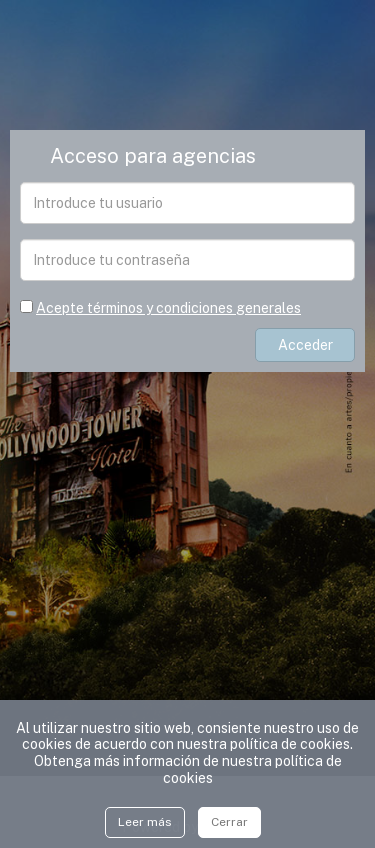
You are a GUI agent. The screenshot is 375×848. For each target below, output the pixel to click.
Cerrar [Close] (229, 822)
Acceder (305, 345)
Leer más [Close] (145, 822)
